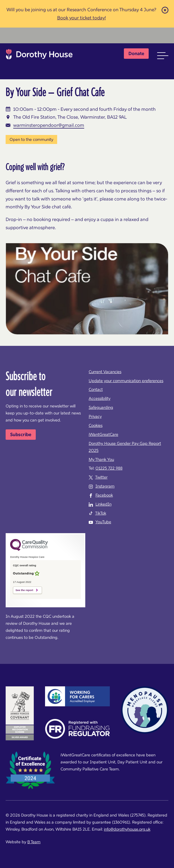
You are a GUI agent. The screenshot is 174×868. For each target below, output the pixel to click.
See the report (24, 590)
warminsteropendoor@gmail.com (49, 125)
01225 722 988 (109, 468)
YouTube (103, 522)
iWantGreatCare (103, 434)
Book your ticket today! (82, 18)
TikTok (101, 513)
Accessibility (100, 398)
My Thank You (101, 459)
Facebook (104, 495)
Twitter (101, 477)
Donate (136, 53)
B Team (34, 842)
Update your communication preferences (126, 381)
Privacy (95, 416)
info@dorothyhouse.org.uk (127, 829)
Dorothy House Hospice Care (39, 56)
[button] (163, 56)
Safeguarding (101, 407)
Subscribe (21, 434)
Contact (96, 389)
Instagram (105, 486)
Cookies (96, 425)
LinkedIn (103, 504)
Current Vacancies (105, 372)
